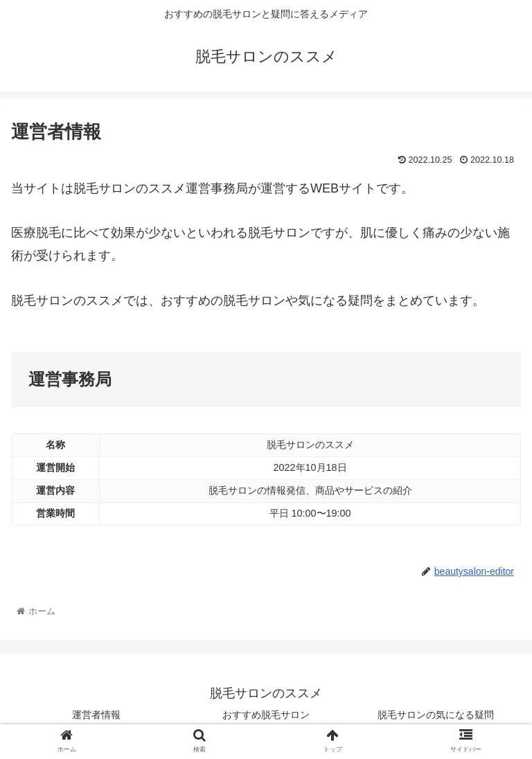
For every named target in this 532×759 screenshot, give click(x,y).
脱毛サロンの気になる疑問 (436, 715)
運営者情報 (96, 715)
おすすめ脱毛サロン (266, 715)
